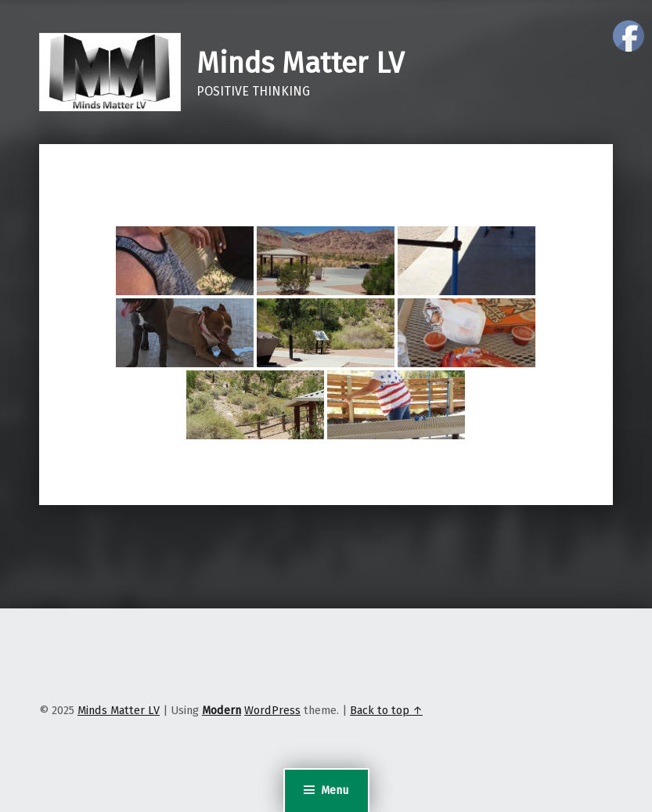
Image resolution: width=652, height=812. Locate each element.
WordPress (272, 710)
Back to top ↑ (386, 710)
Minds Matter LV (300, 63)
